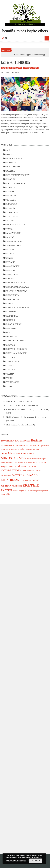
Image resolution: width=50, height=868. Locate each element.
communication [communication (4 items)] (7, 446)
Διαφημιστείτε (12, 274)
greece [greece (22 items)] (37, 445)
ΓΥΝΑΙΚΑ (11, 262)
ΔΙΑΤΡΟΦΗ (11, 270)
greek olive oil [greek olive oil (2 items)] (15, 450)
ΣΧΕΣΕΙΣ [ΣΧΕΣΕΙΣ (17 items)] (7, 490)
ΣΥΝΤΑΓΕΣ (11, 357)
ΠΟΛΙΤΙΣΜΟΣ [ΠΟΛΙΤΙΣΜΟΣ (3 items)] (17, 486)
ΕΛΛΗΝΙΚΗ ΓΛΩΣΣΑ (16, 283)
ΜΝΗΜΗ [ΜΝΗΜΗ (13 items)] (6, 486)
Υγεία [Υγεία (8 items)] (16, 491)
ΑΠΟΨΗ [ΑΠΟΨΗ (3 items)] (33, 467)
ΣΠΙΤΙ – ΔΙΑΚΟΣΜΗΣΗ (16, 353)
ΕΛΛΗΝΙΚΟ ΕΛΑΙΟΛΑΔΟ (18, 287)
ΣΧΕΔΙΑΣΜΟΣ (13, 361)
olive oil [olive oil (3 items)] (34, 459)
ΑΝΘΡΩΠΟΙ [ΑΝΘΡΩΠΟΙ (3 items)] (26, 467)
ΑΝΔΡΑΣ (10, 237)
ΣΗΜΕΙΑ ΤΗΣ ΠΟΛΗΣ (16, 341)
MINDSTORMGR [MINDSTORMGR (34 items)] (14, 458)
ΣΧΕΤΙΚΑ (11, 370)
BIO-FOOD (11, 154)
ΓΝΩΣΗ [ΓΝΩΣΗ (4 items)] (32, 471)
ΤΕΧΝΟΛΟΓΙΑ (31, 68)
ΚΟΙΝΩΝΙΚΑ (12, 316)
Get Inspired (11, 200)
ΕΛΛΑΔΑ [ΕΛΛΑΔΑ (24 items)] (31, 475)
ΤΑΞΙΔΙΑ (10, 374)
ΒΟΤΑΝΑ (10, 250)
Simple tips (11, 208)
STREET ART (12, 212)
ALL (8, 150)
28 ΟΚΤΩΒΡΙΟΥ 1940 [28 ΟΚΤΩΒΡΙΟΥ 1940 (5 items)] (10, 441)
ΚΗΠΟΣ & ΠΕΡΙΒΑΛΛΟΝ (18, 308)
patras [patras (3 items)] (8, 462)
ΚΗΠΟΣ (10, 303)
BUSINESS (11, 163)
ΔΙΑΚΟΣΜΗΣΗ (13, 266)
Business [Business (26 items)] (37, 440)
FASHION (11, 187)
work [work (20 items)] (18, 466)
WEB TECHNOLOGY (11, 68)
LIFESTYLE (12, 204)
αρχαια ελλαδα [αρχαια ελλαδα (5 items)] (25, 491)
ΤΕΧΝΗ (10, 378)
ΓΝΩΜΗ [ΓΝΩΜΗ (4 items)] (25, 471)
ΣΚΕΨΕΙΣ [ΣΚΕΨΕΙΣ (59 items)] (31, 485)
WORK (9, 229)
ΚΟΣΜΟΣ (11, 320)
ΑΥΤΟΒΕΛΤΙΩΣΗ (14, 245)
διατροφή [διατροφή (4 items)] (35, 491)
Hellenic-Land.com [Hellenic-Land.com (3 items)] (32, 449)
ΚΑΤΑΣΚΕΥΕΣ (13, 299)
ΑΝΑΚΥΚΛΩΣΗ (14, 233)
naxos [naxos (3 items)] (29, 459)
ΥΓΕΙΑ (9, 386)
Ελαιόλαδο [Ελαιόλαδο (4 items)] (27, 480)
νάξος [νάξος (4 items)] (41, 491)
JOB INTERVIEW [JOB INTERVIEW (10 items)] (25, 453)
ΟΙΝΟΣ (9, 332)
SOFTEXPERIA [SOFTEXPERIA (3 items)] (38, 462)
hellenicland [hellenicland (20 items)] (8, 453)
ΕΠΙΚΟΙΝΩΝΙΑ (13, 295)
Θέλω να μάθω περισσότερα (16, 861)
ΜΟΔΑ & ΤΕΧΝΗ (14, 324)
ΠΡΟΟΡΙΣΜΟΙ (13, 337)
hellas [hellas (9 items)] (23, 449)
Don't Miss (11, 171)
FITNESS (10, 192)
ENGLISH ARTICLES (16, 183)
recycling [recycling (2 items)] (21, 463)
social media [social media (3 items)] (28, 462)
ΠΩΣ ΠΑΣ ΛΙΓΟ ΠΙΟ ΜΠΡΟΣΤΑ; (21, 425)
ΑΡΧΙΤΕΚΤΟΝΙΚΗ (14, 241)
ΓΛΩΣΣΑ (10, 254)
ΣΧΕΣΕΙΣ (10, 366)
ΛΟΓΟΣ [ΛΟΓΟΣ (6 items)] (35, 480)
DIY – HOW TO (13, 167)
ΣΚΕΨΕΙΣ (11, 345)
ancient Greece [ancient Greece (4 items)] (25, 441)
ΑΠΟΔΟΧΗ (36, 861)
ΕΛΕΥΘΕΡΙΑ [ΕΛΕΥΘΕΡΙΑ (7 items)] (18, 475)
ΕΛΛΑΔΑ (11, 279)
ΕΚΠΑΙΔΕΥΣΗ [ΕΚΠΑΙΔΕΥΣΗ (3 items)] (6, 475)
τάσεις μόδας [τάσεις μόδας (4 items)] (6, 494)
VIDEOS (10, 221)
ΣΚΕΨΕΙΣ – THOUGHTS (17, 349)
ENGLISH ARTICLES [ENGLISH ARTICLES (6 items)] (22, 445)
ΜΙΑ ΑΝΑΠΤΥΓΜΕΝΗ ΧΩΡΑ (19, 401)
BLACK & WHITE (14, 158)
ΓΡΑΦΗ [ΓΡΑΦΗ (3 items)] (38, 471)
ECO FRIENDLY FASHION (18, 175)
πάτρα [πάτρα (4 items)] (45, 491)
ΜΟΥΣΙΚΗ (11, 328)
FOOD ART (11, 196)
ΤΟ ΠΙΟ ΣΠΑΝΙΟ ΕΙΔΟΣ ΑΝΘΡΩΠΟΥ (23, 405)
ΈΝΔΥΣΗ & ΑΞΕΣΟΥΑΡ (17, 291)
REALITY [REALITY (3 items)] (14, 462)
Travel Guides (12, 216)
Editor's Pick (11, 179)
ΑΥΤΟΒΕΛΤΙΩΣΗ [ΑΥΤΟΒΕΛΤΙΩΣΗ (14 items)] (11, 470)
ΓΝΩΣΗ (10, 258)
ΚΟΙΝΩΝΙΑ (11, 312)
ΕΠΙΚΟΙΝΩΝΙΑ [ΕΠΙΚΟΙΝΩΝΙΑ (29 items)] (12, 480)
